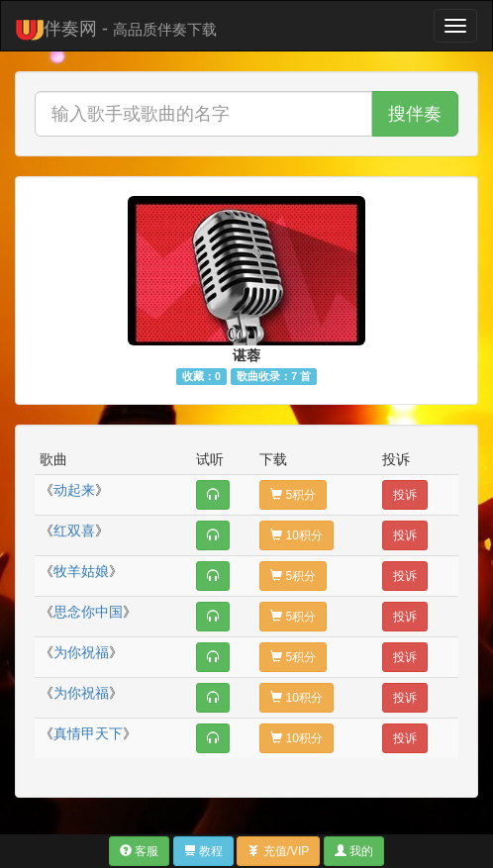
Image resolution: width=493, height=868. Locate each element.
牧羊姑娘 (81, 571)
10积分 (296, 535)
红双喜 (74, 530)
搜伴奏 (415, 114)
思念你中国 (88, 612)
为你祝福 (81, 652)
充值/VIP (278, 851)
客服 (139, 851)
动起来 (74, 490)
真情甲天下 (88, 733)
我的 (354, 851)
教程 (203, 851)
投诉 (405, 495)
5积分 (293, 495)
